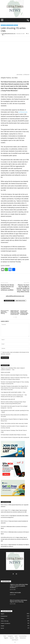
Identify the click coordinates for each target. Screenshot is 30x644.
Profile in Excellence (5, 623)
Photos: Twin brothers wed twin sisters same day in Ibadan (14, 423)
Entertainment (4, 616)
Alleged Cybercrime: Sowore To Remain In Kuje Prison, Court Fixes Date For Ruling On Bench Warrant (15, 312)
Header (3, 626)
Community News (23, 636)
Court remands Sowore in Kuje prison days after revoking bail (15, 437)
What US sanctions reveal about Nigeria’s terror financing (5, 312)
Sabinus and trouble (5, 372)
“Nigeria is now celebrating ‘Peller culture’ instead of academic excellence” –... (19, 586)
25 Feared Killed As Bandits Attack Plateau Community (13, 435)
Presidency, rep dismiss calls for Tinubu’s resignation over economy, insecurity (14, 427)
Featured (12, 638)
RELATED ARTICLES (9, 301)
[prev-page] (14, 317)
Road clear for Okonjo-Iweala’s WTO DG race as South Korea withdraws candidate (7, 287)
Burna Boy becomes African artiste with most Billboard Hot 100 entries (14, 416)
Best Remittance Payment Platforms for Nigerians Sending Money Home (14, 420)
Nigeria (16, 25)
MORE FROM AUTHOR (20, 301)
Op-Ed (2, 628)
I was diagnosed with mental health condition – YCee (13, 392)
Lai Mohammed (23, 112)
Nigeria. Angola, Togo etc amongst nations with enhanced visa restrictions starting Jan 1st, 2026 (14, 539)
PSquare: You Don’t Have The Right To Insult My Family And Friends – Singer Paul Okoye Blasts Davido (23, 288)
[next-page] (16, 317)
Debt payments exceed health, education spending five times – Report (15, 411)
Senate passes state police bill (8, 399)
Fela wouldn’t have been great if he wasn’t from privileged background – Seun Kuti (14, 407)
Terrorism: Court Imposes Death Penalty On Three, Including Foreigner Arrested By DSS (24, 312)
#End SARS (6, 24)
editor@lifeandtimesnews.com (9, 34)
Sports (17, 638)
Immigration (10, 636)
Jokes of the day (5, 621)
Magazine (6, 638)
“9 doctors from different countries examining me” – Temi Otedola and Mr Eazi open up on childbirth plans (14, 396)
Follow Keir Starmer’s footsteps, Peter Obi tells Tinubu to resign (14, 431)
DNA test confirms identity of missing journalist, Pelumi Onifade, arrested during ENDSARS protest (13, 403)
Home (2, 24)
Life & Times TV (15, 640)
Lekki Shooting (10, 25)
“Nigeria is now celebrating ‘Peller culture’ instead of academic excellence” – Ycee (13, 369)
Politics (2, 619)
